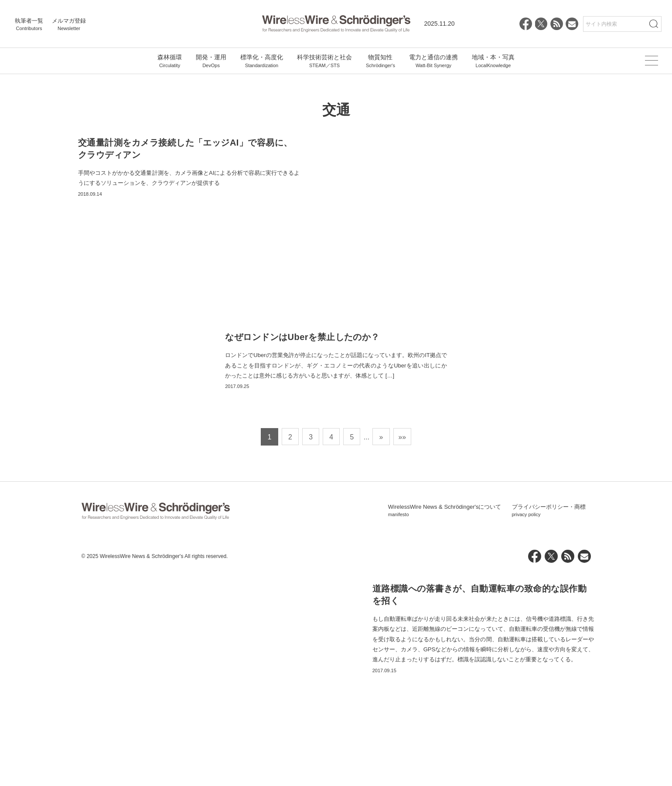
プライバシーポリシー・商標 (549, 724)
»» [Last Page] (403, 650)
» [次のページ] (382, 650)
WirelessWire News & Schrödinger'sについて (445, 724)
